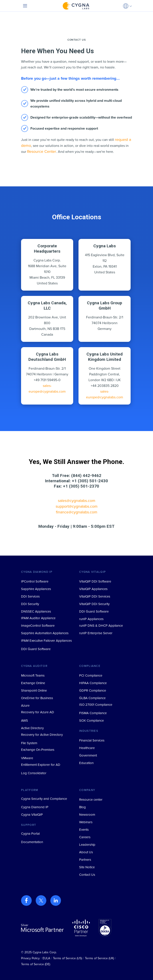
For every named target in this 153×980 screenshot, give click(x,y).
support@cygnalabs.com (77, 506)
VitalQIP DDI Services (95, 596)
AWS (25, 721)
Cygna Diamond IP (35, 807)
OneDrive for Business (37, 698)
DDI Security (30, 604)
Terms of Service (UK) (99, 958)
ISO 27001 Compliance (96, 705)
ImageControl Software (38, 626)
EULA (46, 958)
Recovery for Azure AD (38, 712)
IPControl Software (35, 581)
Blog (82, 807)
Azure (25, 706)
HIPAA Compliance (93, 683)
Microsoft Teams (33, 675)
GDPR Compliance (93, 691)
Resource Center (42, 151)
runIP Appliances (91, 619)
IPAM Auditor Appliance (38, 618)
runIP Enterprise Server (96, 633)
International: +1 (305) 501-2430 (76, 481)
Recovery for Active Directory (42, 735)
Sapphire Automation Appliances (45, 633)
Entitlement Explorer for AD (41, 765)
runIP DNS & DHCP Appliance (101, 626)
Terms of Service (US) (68, 958)
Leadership (87, 845)
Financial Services (92, 740)
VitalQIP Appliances (93, 589)
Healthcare (87, 748)
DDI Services (30, 596)
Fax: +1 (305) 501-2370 (76, 486)
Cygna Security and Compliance (44, 799)
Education (86, 763)
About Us (86, 852)
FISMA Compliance (93, 713)
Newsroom (87, 815)
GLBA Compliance (92, 698)
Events (84, 830)
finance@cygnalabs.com (77, 512)
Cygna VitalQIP (32, 815)
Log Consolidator (34, 773)
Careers (85, 837)
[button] (127, 6)
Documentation (32, 842)
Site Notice (87, 867)
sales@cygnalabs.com (77, 501)
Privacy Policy (30, 958)
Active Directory (32, 728)
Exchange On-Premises (38, 750)
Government (88, 755)
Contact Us (87, 875)
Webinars (86, 822)
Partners (85, 860)
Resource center (91, 800)
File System (29, 743)
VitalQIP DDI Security (94, 604)
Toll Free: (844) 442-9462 (77, 476)
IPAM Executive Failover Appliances (46, 641)
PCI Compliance (91, 675)
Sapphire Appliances (36, 589)
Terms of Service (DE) (36, 964)
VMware (27, 758)
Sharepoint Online (34, 691)
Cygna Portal (30, 834)
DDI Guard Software (36, 649)
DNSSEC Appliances (36, 611)
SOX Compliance (91, 721)
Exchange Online (33, 683)
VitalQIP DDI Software (95, 581)
